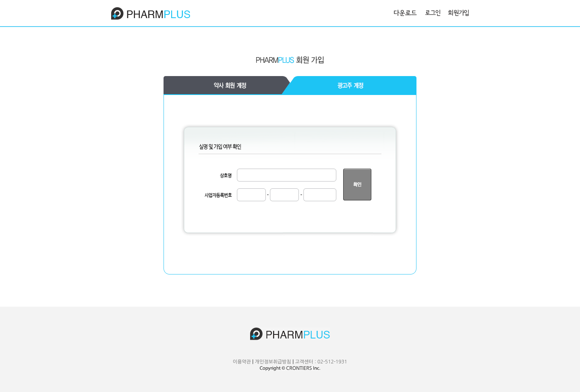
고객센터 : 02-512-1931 (321, 362)
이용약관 (242, 362)
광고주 (353, 86)
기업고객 (227, 86)
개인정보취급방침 (273, 362)
